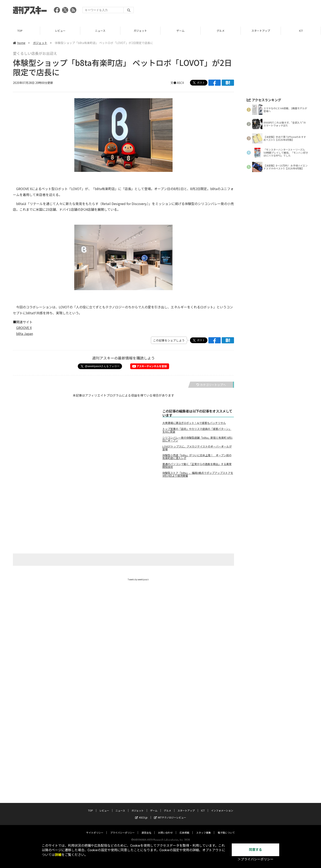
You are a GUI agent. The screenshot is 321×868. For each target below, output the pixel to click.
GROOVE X (24, 328)
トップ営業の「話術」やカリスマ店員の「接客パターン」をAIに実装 (197, 430)
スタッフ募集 (203, 829)
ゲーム (180, 31)
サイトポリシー (95, 829)
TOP (20, 31)
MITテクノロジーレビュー (170, 813)
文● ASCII (177, 83)
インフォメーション (222, 807)
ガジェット (140, 31)
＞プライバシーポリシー (255, 859)
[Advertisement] (234, 11)
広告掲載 (184, 829)
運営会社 (146, 829)
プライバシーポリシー (122, 829)
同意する (255, 850)
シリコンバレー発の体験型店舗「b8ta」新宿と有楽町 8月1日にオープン (197, 439)
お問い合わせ (165, 829)
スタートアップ (261, 31)
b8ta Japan (25, 334)
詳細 (58, 855)
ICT (301, 31)
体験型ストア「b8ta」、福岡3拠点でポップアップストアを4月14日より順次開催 (198, 474)
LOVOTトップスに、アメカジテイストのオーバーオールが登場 (197, 448)
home (19, 43)
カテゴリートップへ (211, 385)
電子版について (226, 829)
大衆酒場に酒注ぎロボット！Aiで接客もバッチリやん (194, 423)
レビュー (60, 31)
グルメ (221, 31)
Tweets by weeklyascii (138, 579)
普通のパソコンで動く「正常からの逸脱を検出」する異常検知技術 (197, 466)
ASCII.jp (141, 813)
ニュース (100, 31)
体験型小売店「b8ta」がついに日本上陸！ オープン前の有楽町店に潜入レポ (197, 457)
